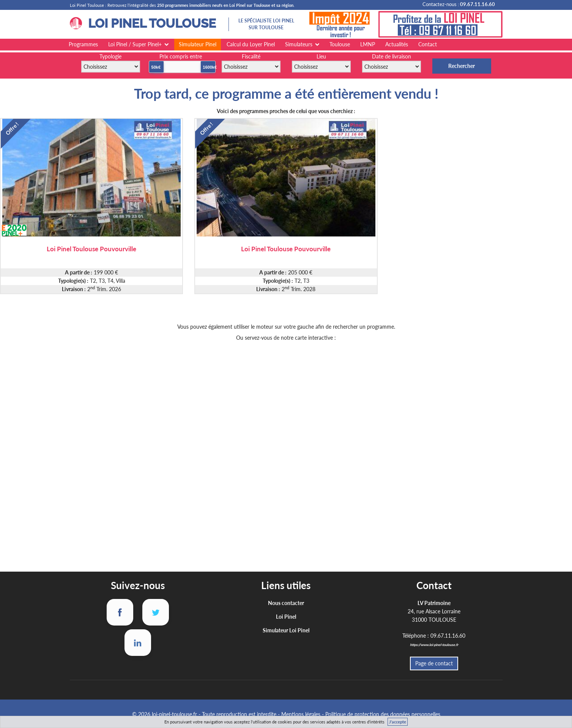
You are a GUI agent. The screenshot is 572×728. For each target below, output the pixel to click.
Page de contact (434, 663)
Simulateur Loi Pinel (286, 630)
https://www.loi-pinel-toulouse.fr (434, 645)
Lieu (321, 56)
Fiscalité (251, 56)
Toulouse (340, 44)
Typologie (110, 56)
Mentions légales (301, 714)
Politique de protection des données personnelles (383, 714)
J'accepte (398, 722)
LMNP (368, 44)
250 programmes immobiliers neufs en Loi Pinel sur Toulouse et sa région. (226, 5)
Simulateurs (299, 44)
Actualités (397, 44)
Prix (181, 56)
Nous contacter (286, 603)
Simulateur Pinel (198, 44)
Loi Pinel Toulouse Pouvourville (91, 248)
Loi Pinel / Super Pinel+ (135, 44)
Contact (428, 44)
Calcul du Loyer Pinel (251, 44)
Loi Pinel (286, 617)
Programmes (83, 44)
